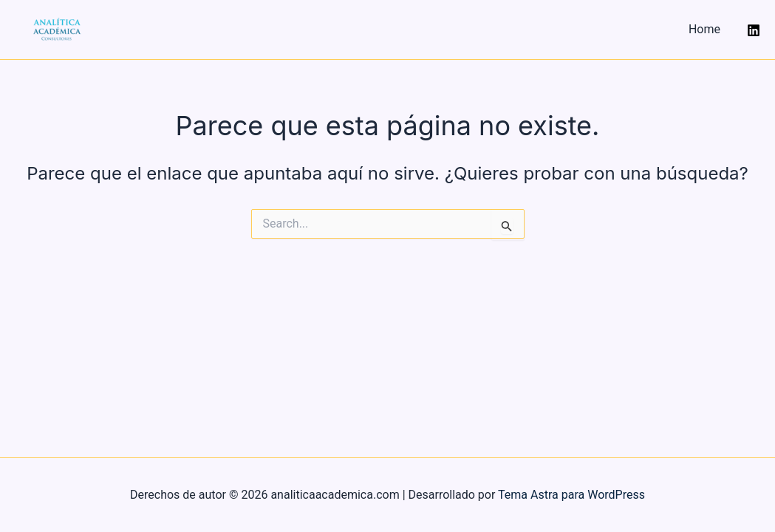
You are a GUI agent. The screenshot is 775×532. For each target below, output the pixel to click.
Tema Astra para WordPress (571, 495)
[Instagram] (754, 30)
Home (704, 29)
